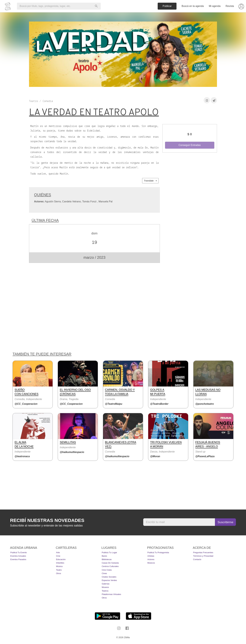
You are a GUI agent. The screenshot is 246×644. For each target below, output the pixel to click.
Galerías (106, 584)
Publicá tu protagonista (158, 552)
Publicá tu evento (19, 552)
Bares (104, 556)
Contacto (197, 559)
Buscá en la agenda (193, 6)
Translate (150, 181)
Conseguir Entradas (190, 145)
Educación (61, 559)
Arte (58, 552)
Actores (151, 559)
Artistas (151, 556)
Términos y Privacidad (203, 556)
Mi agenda (215, 6)
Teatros (105, 591)
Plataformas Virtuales (111, 594)
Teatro (59, 570)
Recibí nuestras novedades (47, 520)
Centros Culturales (110, 566)
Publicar (167, 6)
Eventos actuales (18, 556)
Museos (105, 587)
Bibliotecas (107, 559)
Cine (58, 556)
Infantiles (60, 563)
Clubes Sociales (109, 577)
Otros (59, 573)
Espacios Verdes (109, 580)
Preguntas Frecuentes (203, 552)
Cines (104, 573)
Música (59, 566)
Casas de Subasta (110, 563)
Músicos (151, 563)
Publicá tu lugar (109, 552)
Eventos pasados (18, 559)
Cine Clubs (107, 570)
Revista (230, 6)
